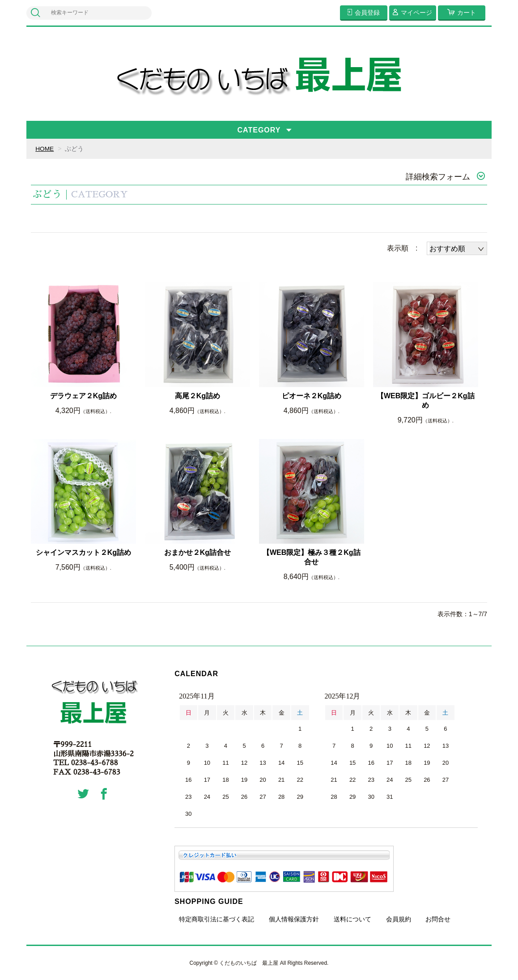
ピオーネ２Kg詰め (312, 396)
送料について (352, 919)
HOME (45, 149)
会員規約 (399, 919)
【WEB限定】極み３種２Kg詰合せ (312, 557)
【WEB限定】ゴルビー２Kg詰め (426, 401)
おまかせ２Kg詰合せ (197, 552)
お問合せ (438, 919)
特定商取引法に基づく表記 (217, 919)
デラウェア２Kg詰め (83, 396)
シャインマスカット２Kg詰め (83, 552)
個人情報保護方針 (294, 919)
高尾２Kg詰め (197, 396)
